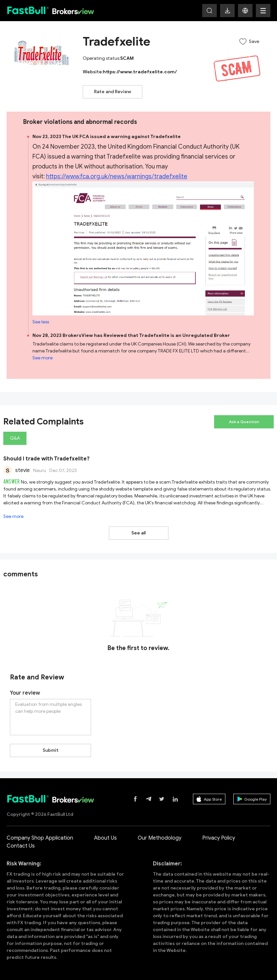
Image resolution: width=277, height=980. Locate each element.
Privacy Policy (219, 838)
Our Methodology (160, 838)
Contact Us (21, 846)
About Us (105, 838)
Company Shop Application (40, 838)
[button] (245, 11)
